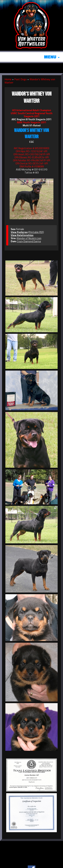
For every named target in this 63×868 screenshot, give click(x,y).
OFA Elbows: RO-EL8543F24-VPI (32, 157)
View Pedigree (19, 232)
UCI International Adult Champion (32, 110)
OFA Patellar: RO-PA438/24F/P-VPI (32, 160)
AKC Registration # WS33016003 (32, 148)
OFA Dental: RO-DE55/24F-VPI (32, 163)
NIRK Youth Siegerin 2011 (32, 122)
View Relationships (22, 235)
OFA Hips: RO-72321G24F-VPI (32, 151)
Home (8, 79)
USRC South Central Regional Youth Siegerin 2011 (32, 115)
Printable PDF (36, 232)
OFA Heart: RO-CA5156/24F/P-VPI (32, 154)
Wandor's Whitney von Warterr (30, 81)
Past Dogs (20, 79)
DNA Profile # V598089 (32, 166)
